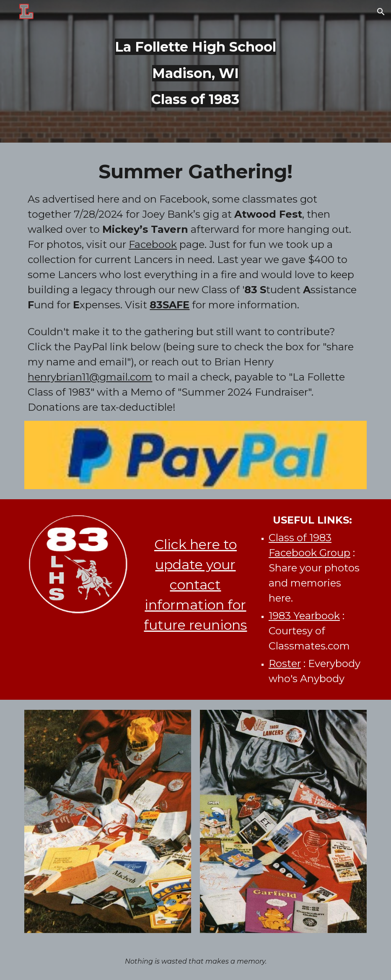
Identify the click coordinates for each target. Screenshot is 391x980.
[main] (195, 71)
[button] (381, 12)
